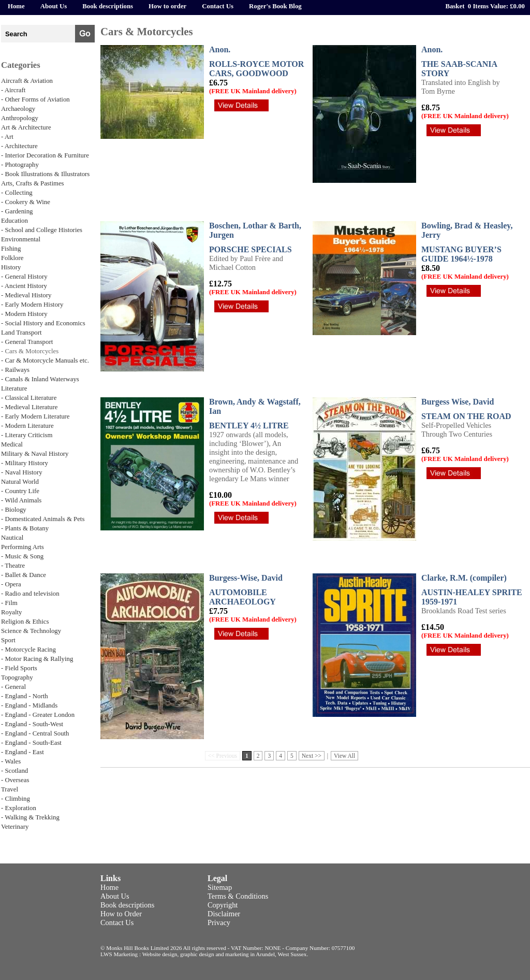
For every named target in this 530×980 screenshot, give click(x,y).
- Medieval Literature (29, 407)
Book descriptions (108, 6)
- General (13, 687)
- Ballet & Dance (24, 575)
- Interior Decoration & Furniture (45, 155)
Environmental (21, 239)
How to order (167, 6)
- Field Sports (19, 668)
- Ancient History (24, 286)
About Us (54, 6)
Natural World (20, 482)
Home (16, 6)
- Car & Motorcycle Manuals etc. (45, 361)
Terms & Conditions (238, 896)
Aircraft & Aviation (27, 81)
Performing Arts (23, 547)
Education (14, 221)
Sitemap (220, 887)
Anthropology (20, 118)
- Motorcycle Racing (28, 650)
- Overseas (15, 780)
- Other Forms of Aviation (35, 99)
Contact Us (218, 6)
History (11, 267)
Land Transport (21, 333)
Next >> (312, 756)
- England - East (23, 752)
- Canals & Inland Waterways (40, 379)
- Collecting (17, 193)
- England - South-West (32, 724)
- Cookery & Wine (26, 202)
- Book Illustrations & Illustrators (45, 174)
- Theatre (13, 566)
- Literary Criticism (27, 435)
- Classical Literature (29, 398)
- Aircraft (13, 90)
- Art (7, 137)
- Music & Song (22, 556)
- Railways (15, 370)
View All (344, 756)
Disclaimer (224, 914)
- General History (24, 277)
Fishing (11, 249)
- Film (9, 603)
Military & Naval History (35, 454)
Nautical (12, 538)
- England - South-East (31, 743)
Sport (8, 640)
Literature (14, 388)
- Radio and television (30, 594)
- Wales (11, 761)
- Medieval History (26, 295)
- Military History (25, 463)
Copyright (223, 905)
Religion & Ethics (25, 622)
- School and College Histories (42, 230)
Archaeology (18, 109)
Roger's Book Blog (275, 6)
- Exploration (19, 808)
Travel (10, 789)
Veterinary (15, 827)
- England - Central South (35, 733)
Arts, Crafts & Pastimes (33, 183)
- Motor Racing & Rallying (37, 659)
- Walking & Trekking (30, 817)
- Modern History (24, 314)
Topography (17, 678)
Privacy (219, 923)
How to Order (121, 914)
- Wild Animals (21, 500)
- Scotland (14, 771)
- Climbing (16, 799)
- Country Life (20, 491)
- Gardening (17, 211)
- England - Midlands (29, 705)
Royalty (12, 612)
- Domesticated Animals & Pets (43, 519)
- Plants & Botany (25, 528)
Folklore (12, 258)
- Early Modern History (32, 305)
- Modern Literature (27, 426)
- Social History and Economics (43, 323)
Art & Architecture (26, 127)
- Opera (11, 584)
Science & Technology (31, 631)
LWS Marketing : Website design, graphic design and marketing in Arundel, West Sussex (203, 954)
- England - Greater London (38, 715)
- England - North (25, 696)
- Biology (14, 510)
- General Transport (27, 342)
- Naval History (22, 472)
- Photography (20, 165)
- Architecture (19, 146)
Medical (12, 444)
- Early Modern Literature (35, 416)
